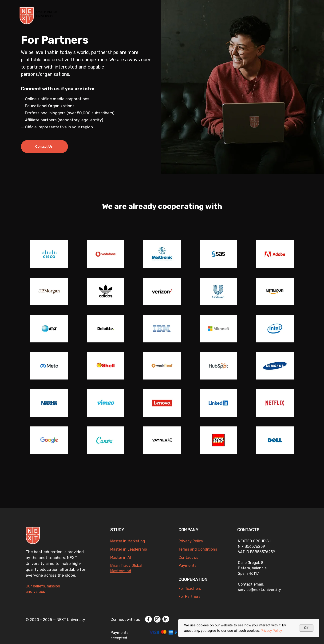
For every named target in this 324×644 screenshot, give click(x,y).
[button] (44, 147)
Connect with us (125, 619)
